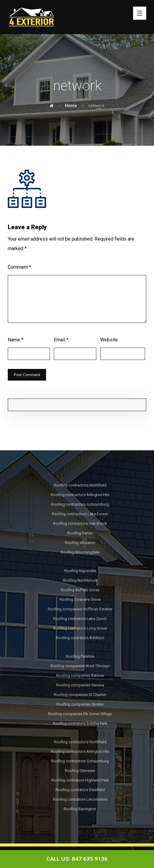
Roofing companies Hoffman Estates (80, 609)
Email (61, 340)
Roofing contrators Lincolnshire (80, 799)
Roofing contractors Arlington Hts (80, 495)
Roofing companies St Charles (80, 695)
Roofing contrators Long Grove (80, 628)
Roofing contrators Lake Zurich (80, 619)
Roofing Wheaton (80, 543)
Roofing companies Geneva (80, 685)
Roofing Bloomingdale (80, 552)
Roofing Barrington (80, 809)
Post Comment (27, 375)
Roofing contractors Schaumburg (80, 504)
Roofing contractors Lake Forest (80, 514)
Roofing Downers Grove (80, 599)
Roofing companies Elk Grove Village (80, 714)
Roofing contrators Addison (80, 638)
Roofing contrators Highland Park (80, 780)
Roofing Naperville (80, 571)
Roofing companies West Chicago (80, 666)
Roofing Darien (80, 533)
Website (109, 340)
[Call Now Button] (77, 859)
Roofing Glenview (80, 771)
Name (16, 340)
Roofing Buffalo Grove (80, 590)
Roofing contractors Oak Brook (80, 523)
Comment (19, 267)
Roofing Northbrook (80, 580)
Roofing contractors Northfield (80, 485)
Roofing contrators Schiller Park (80, 723)
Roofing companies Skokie (80, 704)
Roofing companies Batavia (80, 675)
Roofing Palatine (80, 656)
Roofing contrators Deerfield (80, 790)
